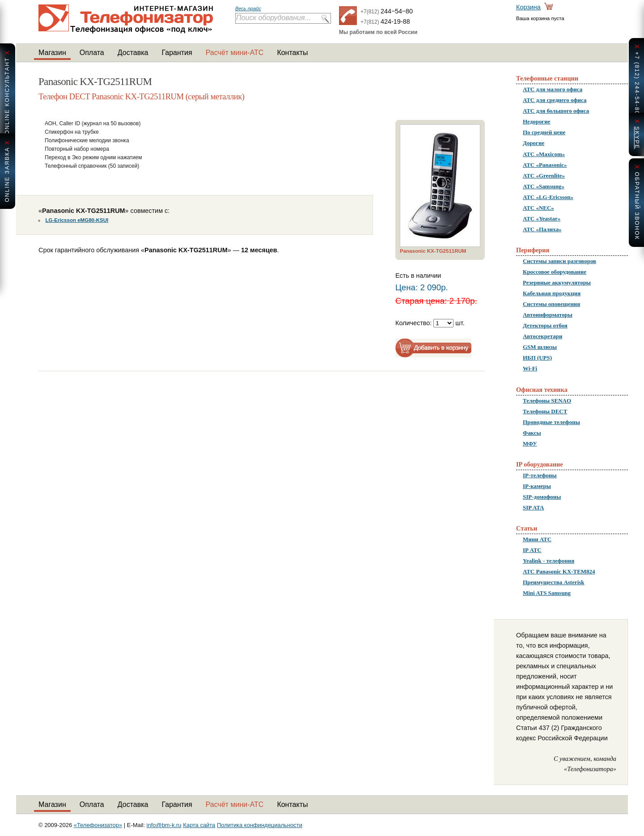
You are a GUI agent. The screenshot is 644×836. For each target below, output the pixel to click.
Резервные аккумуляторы (557, 282)
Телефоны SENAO (547, 401)
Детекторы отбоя (545, 325)
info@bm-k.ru (164, 825)
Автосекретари (542, 336)
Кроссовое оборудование (555, 272)
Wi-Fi (530, 368)
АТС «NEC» (538, 208)
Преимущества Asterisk (554, 582)
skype (637, 138)
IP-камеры (537, 486)
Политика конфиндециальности (260, 825)
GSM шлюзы (540, 347)
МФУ (530, 443)
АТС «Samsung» (544, 186)
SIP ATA (533, 507)
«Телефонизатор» (98, 825)
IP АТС (532, 550)
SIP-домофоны (542, 497)
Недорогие (536, 121)
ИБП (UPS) (537, 358)
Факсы (532, 433)
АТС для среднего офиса (555, 100)
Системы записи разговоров (559, 261)
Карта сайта (199, 825)
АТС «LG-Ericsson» (548, 197)
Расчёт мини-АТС (235, 53)
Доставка (133, 53)
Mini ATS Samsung (547, 593)
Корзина (528, 7)
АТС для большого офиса (556, 111)
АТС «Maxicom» (544, 154)
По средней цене (544, 132)
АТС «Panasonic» (545, 165)
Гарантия (177, 53)
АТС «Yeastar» (542, 219)
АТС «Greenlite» (544, 176)
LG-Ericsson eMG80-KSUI (77, 220)
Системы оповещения (551, 304)
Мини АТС (537, 539)
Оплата (92, 53)
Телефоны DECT (545, 411)
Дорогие (534, 143)
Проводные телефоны (551, 422)
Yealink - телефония (549, 561)
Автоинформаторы (548, 315)
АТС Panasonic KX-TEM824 (559, 571)
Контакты (292, 53)
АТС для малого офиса (553, 89)
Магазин (52, 53)
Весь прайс (248, 8)
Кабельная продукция (552, 293)
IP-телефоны (540, 475)
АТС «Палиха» (542, 229)
